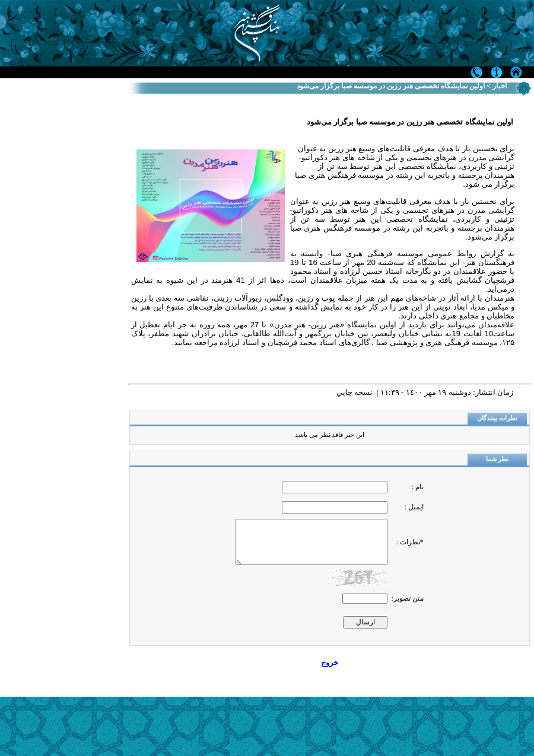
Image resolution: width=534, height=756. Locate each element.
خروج (330, 663)
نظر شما (498, 459)
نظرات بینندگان (497, 418)
